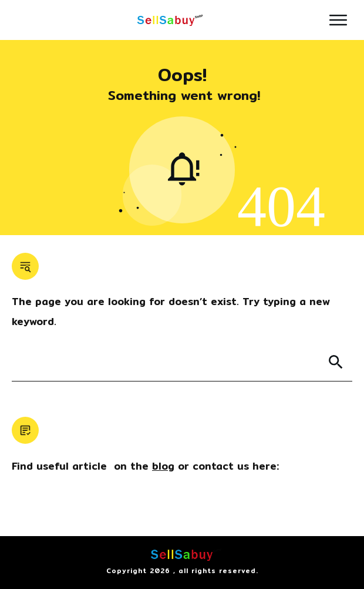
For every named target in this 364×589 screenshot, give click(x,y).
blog (163, 466)
